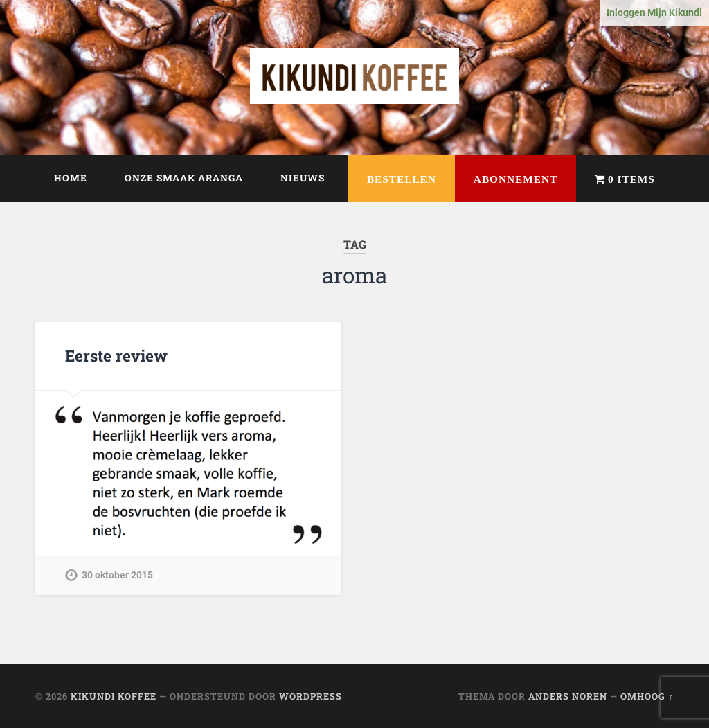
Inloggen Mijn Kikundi (654, 13)
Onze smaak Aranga (184, 178)
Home (71, 178)
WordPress (311, 696)
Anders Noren (568, 696)
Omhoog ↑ (647, 696)
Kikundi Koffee (114, 696)
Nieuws (303, 178)
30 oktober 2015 (117, 575)
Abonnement (515, 179)
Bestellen (402, 179)
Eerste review (116, 355)
